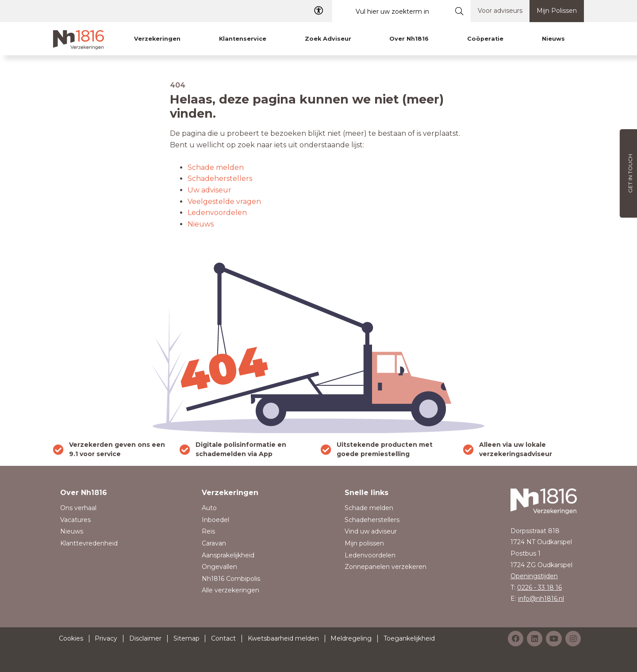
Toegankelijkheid (409, 638)
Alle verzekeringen (230, 590)
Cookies (71, 638)
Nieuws (201, 224)
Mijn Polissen (557, 11)
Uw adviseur (209, 190)
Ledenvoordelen (217, 213)
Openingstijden (534, 576)
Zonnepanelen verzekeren (386, 567)
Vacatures (75, 520)
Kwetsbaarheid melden (283, 638)
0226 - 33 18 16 (539, 588)
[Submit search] (459, 11)
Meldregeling (351, 638)
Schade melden (216, 167)
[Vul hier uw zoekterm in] (390, 11)
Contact (223, 638)
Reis (208, 531)
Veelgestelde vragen (224, 202)
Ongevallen (219, 567)
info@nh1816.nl (541, 599)
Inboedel (215, 520)
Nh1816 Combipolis (231, 579)
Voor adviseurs (500, 11)
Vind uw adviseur (371, 531)
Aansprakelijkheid (228, 555)
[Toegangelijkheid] (318, 11)
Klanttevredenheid (89, 543)
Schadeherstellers (220, 179)
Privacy (106, 638)
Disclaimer (145, 638)
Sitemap (186, 638)
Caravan (214, 543)
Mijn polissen (364, 543)
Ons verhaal (78, 508)
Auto (209, 508)
